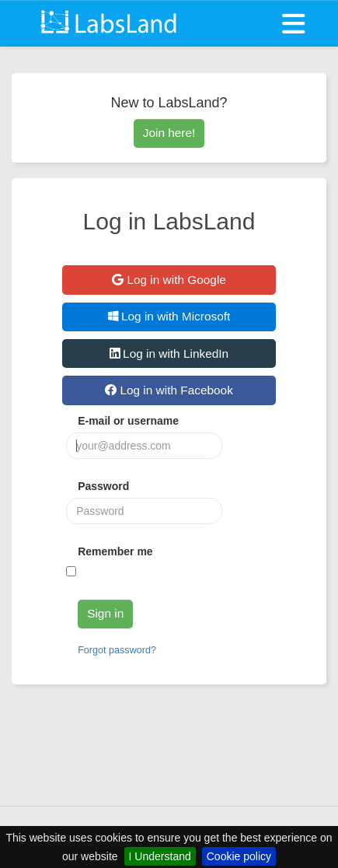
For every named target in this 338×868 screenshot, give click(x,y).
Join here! (169, 133)
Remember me (115, 551)
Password (103, 486)
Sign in (105, 613)
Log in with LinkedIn (169, 353)
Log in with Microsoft (169, 316)
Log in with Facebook (169, 390)
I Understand (160, 856)
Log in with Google (169, 280)
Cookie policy (239, 856)
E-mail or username (128, 421)
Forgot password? (117, 650)
